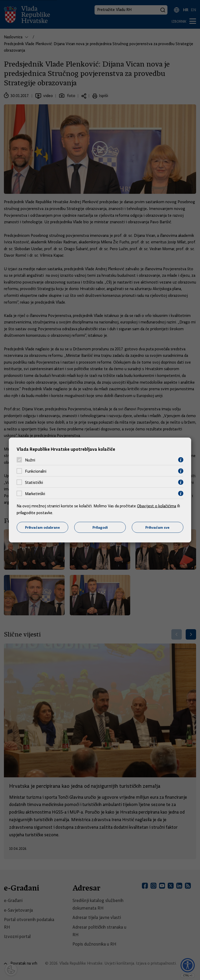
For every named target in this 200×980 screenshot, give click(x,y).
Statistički (34, 482)
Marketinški (35, 494)
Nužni (30, 460)
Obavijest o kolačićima (157, 506)
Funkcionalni (36, 471)
